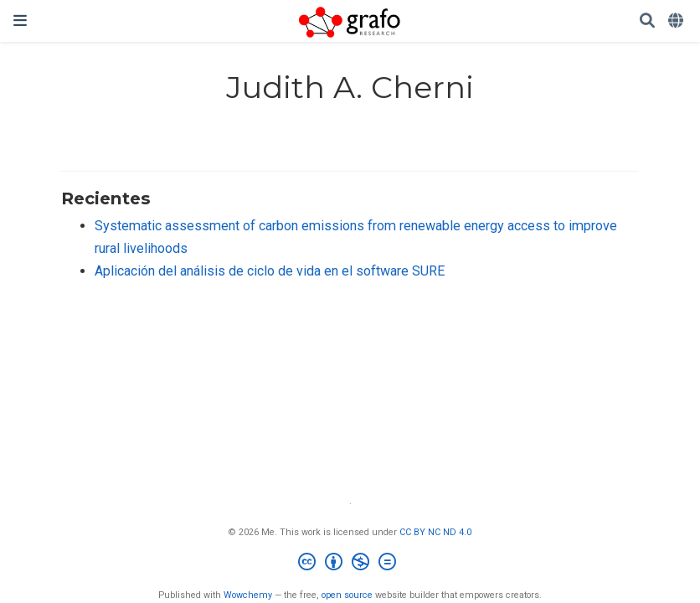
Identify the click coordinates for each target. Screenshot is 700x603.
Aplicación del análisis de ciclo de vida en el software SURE (270, 271)
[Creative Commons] (350, 564)
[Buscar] (647, 21)
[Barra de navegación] (20, 21)
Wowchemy (248, 595)
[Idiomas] (677, 21)
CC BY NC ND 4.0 (435, 532)
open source (347, 595)
